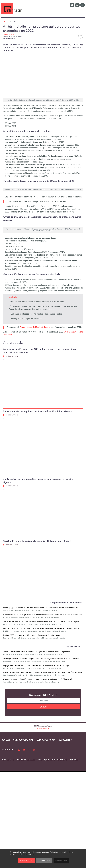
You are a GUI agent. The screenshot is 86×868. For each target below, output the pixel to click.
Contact (6, 836)
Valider (43, 802)
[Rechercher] (77, 5)
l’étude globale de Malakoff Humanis (35, 432)
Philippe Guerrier (8, 35)
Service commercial (23, 836)
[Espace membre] (72, 5)
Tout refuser (44, 861)
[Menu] (82, 5)
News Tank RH (43, 824)
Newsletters (65, 836)
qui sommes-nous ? (46, 836)
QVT (10, 22)
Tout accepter (26, 861)
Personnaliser (61, 861)
